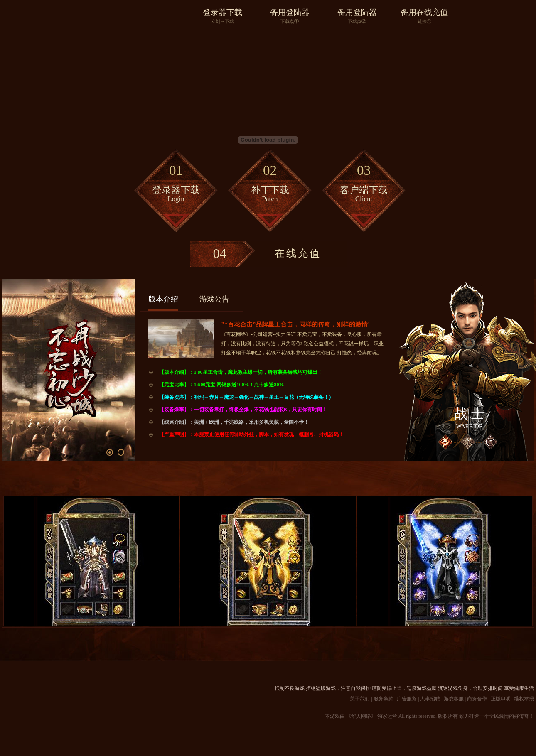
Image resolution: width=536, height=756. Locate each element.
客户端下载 (364, 181)
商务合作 (477, 699)
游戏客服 (454, 699)
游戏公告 (214, 299)
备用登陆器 (290, 16)
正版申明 (501, 699)
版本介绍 (163, 299)
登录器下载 (222, 16)
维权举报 (524, 699)
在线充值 (256, 254)
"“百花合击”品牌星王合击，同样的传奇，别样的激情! (295, 324)
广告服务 (407, 699)
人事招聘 (430, 699)
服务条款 (384, 699)
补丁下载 (270, 181)
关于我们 (360, 699)
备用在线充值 (424, 16)
